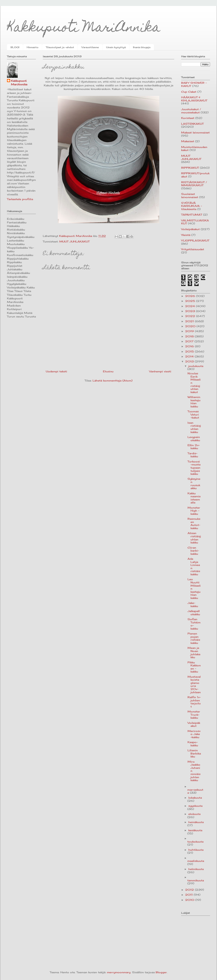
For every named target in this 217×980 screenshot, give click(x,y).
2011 (189, 895)
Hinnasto (33, 47)
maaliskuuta (196, 861)
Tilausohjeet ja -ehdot (60, 47)
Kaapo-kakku (193, 744)
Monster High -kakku (194, 511)
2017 (190, 341)
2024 (191, 306)
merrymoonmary (119, 972)
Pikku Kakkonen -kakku (194, 667)
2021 (190, 321)
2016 (190, 346)
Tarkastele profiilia (20, 199)
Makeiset (188, 141)
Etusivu (108, 371)
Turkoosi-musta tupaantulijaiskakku (194, 468)
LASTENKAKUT (192, 124)
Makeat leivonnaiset (195, 132)
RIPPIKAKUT (190, 168)
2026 (191, 296)
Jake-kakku (193, 604)
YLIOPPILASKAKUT (195, 240)
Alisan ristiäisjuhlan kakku (194, 538)
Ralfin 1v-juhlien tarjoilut (194, 702)
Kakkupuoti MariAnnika (84, 29)
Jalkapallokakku (194, 613)
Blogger (161, 972)
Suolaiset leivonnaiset (190, 196)
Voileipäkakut (190, 229)
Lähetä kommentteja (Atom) (112, 381)
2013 (190, 361)
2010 (190, 900)
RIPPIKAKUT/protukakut (195, 175)
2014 (190, 356)
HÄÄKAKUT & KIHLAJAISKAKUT (194, 99)
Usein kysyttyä (116, 47)
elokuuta (194, 814)
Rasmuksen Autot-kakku (194, 523)
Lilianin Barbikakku (194, 753)
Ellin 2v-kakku (194, 447)
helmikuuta (196, 869)
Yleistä (186, 235)
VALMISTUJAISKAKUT (195, 222)
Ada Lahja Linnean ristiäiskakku (194, 566)
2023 (191, 311)
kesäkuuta (195, 830)
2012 (190, 890)
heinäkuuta (196, 822)
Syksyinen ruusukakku (194, 483)
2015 (190, 351)
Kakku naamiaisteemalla (194, 498)
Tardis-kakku (193, 455)
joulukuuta (196, 366)
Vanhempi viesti (160, 371)
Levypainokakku (194, 439)
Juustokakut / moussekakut (191, 111)
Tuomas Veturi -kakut (193, 414)
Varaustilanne (90, 47)
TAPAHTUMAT (192, 215)
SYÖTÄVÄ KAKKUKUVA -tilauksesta (192, 206)
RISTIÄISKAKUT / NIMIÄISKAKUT (194, 184)
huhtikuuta (196, 850)
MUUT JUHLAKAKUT (74, 241)
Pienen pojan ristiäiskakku (194, 638)
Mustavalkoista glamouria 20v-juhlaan (194, 684)
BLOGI (15, 47)
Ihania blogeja (142, 47)
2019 (190, 331)
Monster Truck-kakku (194, 715)
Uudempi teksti (56, 371)
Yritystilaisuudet (193, 249)
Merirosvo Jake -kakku (194, 734)
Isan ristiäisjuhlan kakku (194, 427)
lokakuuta (195, 798)
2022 (191, 316)
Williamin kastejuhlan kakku (194, 402)
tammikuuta (196, 880)
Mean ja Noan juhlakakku (194, 653)
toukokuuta (195, 842)
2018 (190, 336)
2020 (191, 326)
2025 (191, 301)
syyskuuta (195, 806)
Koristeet (188, 118)
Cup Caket (189, 92)
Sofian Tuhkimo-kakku (194, 624)
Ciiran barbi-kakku (193, 551)
